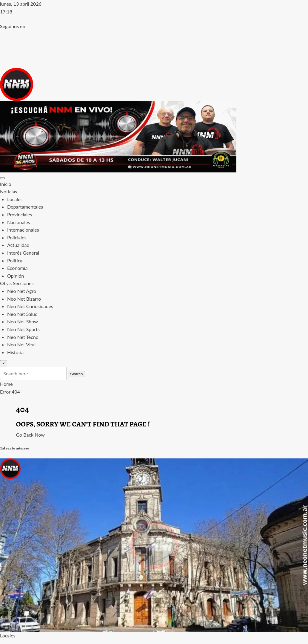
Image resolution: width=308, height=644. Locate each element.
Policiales (17, 237)
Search (76, 374)
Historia (15, 352)
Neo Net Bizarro (24, 299)
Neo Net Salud (22, 314)
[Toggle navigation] (2, 178)
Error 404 (10, 392)
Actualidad (18, 245)
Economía (17, 268)
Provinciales (20, 214)
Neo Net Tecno (23, 337)
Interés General (23, 253)
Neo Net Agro (22, 291)
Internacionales (23, 230)
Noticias (9, 191)
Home (6, 384)
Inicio (6, 184)
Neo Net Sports (23, 329)
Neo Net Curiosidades (30, 306)
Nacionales (19, 222)
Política (15, 260)
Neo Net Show (23, 321)
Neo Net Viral (21, 344)
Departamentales (25, 207)
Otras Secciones (17, 283)
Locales (15, 199)
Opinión (16, 276)
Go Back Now (30, 435)
